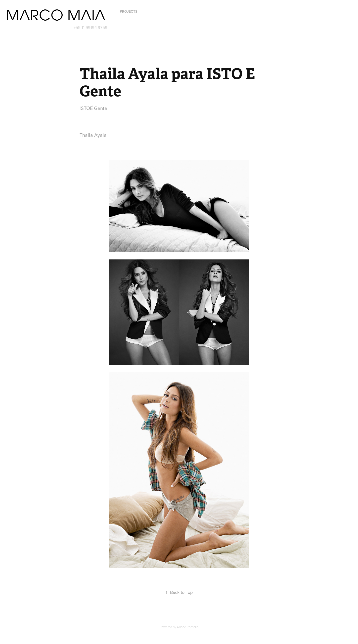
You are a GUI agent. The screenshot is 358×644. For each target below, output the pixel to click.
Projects (129, 11)
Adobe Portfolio (188, 627)
